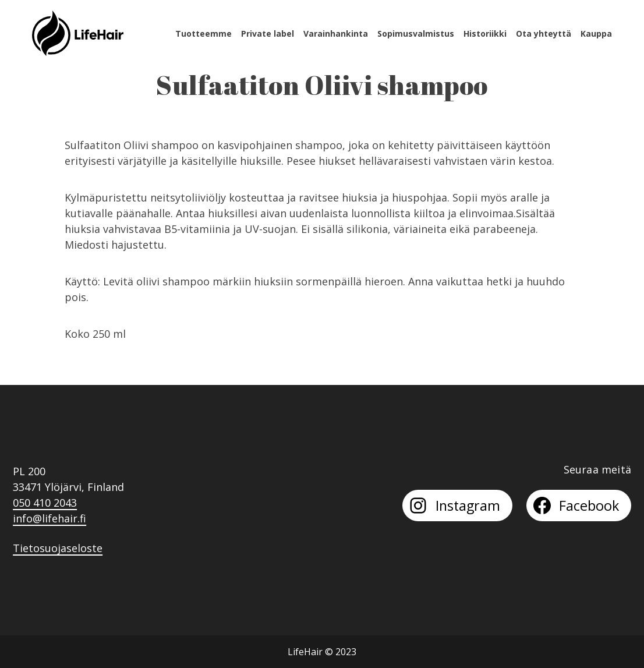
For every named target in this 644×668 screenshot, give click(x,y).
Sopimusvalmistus (416, 33)
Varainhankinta (336, 33)
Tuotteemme (204, 33)
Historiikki (485, 33)
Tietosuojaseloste (58, 548)
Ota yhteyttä (544, 33)
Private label (268, 33)
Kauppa (596, 33)
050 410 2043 (45, 503)
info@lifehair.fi (49, 518)
